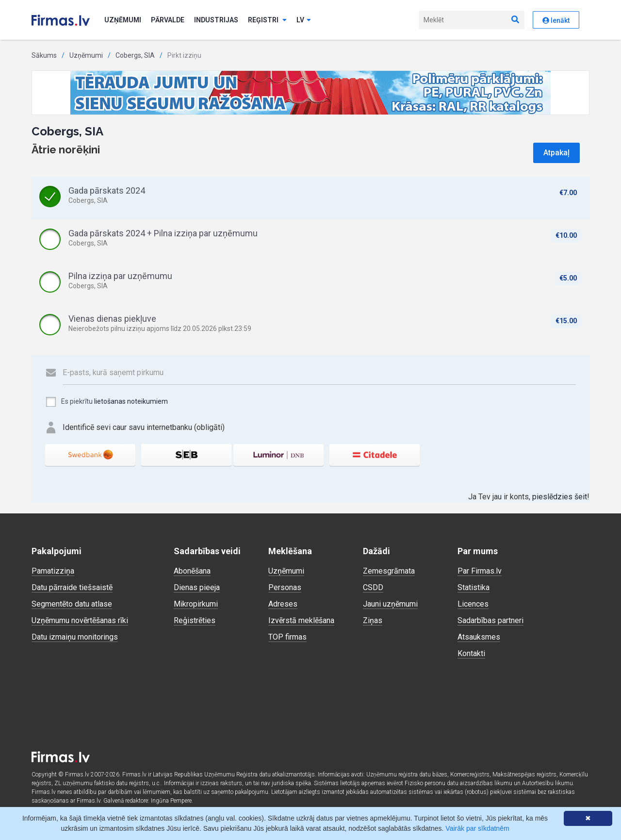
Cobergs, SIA (135, 55)
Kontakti (471, 653)
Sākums (44, 55)
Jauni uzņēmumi (390, 604)
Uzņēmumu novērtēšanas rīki (80, 620)
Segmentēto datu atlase (72, 604)
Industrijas (216, 20)
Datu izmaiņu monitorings (75, 637)
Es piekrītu (106, 402)
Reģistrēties (195, 620)
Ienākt (556, 20)
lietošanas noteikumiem (131, 401)
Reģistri (267, 20)
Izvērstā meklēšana (301, 620)
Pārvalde (168, 20)
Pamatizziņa (53, 571)
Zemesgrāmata (389, 571)
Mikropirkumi (196, 604)
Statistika (474, 587)
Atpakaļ (556, 153)
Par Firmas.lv (480, 571)
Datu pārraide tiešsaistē (72, 587)
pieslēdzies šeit (560, 497)
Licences (473, 604)
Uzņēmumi (123, 20)
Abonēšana (192, 571)
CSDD (373, 587)
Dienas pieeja (197, 587)
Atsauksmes (479, 637)
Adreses (283, 604)
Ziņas (373, 620)
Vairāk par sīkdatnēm (477, 828)
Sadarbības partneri (490, 620)
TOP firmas (287, 637)
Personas (285, 587)
